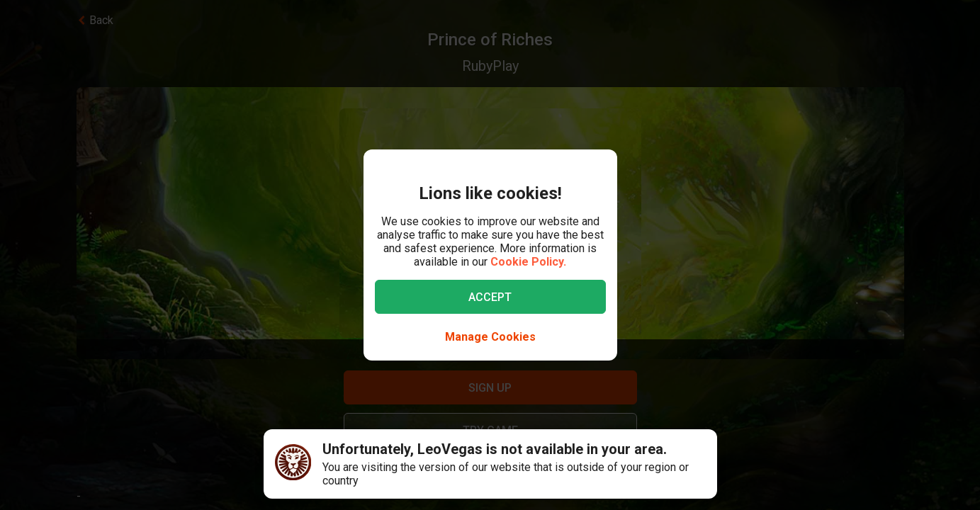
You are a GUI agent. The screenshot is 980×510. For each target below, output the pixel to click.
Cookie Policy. (528, 262)
